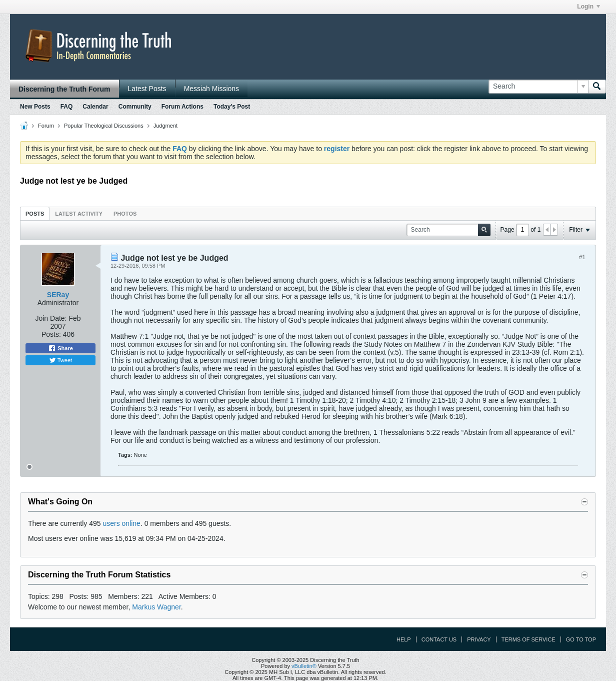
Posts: (51, 334)
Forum (46, 126)
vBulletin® (304, 666)
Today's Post (232, 107)
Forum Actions (182, 107)
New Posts (35, 107)
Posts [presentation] (35, 214)
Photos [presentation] (125, 214)
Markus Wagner (156, 607)
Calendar (95, 107)
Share (60, 348)
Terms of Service (528, 639)
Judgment (165, 126)
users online (121, 523)
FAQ (67, 107)
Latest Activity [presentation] (79, 214)
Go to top (581, 639)
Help (404, 639)
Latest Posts (147, 89)
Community (135, 107)
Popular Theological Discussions (104, 126)
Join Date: (51, 318)
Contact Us (439, 639)
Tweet (60, 360)
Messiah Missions (211, 89)
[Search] (538, 87)
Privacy (479, 639)
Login (588, 7)
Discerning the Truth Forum (64, 89)
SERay (58, 295)
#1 (582, 257)
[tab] (35, 213)
